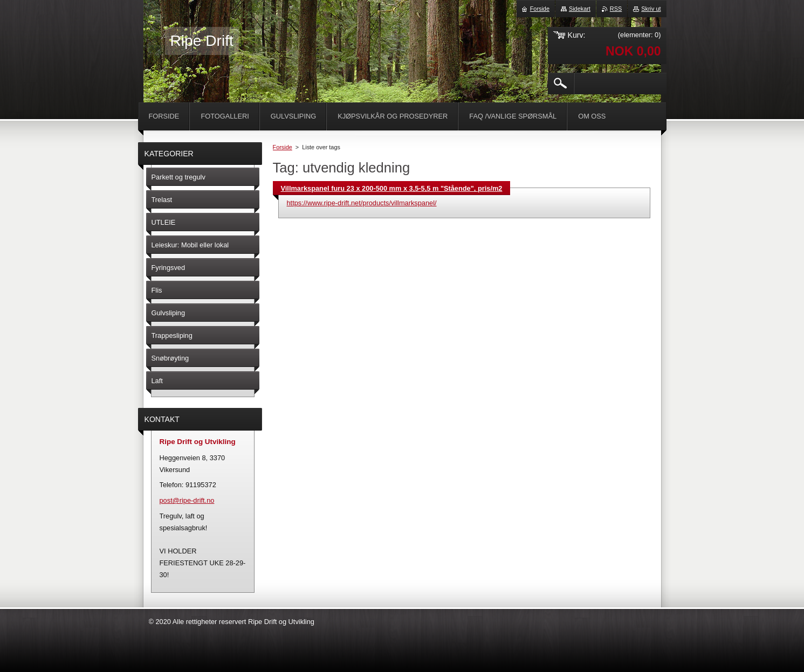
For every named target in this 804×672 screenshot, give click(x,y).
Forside (283, 147)
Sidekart (580, 9)
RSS (616, 9)
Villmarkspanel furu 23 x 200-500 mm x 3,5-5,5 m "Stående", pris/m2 (392, 188)
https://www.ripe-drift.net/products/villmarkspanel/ (362, 203)
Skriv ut (651, 9)
